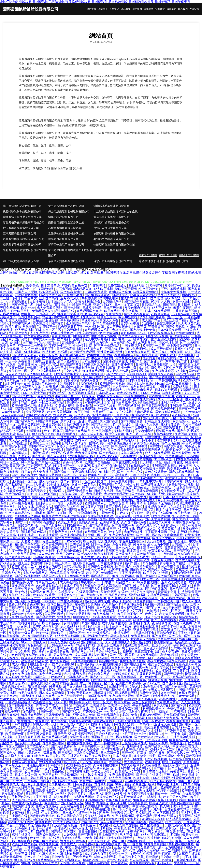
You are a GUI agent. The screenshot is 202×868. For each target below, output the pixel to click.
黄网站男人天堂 (120, 620)
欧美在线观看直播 (91, 819)
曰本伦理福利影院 (141, 380)
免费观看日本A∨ (130, 617)
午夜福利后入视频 (122, 696)
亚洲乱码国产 (134, 740)
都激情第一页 (77, 526)
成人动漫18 (118, 803)
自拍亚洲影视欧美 (77, 425)
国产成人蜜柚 (57, 456)
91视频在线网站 (184, 522)
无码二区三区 (98, 535)
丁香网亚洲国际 (156, 532)
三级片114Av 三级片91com (146, 384)
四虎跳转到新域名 (43, 816)
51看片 (131, 478)
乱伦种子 (142, 298)
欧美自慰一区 (10, 620)
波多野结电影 (49, 292)
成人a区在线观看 (12, 431)
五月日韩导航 (88, 519)
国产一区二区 (50, 712)
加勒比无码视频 (11, 857)
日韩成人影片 (138, 286)
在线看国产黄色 (96, 532)
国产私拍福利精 (69, 589)
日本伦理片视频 (101, 828)
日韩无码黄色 (99, 342)
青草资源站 (120, 330)
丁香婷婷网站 (174, 481)
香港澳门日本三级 (73, 478)
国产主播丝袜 (70, 718)
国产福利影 (179, 705)
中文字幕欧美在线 (185, 746)
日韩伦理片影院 (87, 333)
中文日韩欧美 (149, 289)
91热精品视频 (158, 680)
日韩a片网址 (72, 371)
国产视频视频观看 (22, 705)
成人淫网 (81, 655)
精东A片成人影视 (60, 810)
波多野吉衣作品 (118, 371)
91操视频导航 (39, 453)
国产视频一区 (122, 339)
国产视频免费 (52, 358)
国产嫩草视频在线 (98, 295)
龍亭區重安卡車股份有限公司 (111, 217)
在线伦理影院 (169, 342)
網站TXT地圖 (168, 255)
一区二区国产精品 (52, 402)
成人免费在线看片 (18, 639)
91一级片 (186, 828)
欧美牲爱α (52, 803)
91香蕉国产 (69, 699)
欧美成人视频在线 (98, 816)
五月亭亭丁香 (46, 314)
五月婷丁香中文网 (18, 384)
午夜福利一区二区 (58, 346)
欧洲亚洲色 (193, 535)
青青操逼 (102, 803)
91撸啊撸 (39, 513)
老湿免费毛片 (124, 633)
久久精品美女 (65, 592)
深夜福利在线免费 (88, 301)
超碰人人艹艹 (31, 598)
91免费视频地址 (94, 838)
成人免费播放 (43, 472)
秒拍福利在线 (65, 311)
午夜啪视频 (98, 286)
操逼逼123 (156, 734)
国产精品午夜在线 (137, 301)
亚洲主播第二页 (96, 686)
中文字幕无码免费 (143, 639)
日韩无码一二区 (183, 727)
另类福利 (133, 484)
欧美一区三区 (182, 301)
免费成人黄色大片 (134, 497)
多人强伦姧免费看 (18, 677)
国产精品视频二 (148, 554)
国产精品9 (24, 791)
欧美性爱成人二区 (25, 567)
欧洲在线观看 (108, 541)
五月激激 (54, 727)
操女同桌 (149, 358)
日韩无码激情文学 (75, 443)
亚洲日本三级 (88, 421)
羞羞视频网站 (22, 324)
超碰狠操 (52, 418)
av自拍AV (7, 838)
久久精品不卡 (112, 604)
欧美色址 (22, 592)
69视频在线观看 (38, 368)
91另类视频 (115, 781)
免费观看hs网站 (127, 469)
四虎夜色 (38, 756)
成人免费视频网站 (167, 787)
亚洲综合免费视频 (101, 567)
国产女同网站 (70, 481)
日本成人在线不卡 (156, 649)
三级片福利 (122, 847)
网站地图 (195, 273)
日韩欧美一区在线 (18, 810)
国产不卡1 (176, 636)
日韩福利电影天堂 (120, 838)
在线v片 (192, 847)
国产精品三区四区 (64, 832)
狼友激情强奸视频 (180, 346)
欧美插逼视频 (81, 649)
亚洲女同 (78, 573)
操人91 (165, 806)
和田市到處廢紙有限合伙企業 (21, 261)
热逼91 (56, 443)
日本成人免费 (58, 680)
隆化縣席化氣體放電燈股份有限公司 (25, 250)
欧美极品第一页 (186, 513)
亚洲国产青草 (177, 731)
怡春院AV (189, 295)
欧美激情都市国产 (153, 469)
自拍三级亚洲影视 (46, 320)
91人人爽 (61, 702)
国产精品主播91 (181, 759)
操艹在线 (19, 803)
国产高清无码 (43, 440)
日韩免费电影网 (148, 491)
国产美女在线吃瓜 (121, 598)
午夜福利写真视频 (122, 775)
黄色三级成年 (52, 541)
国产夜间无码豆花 (25, 355)
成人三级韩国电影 (119, 327)
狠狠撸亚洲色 (38, 686)
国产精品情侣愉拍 (112, 690)
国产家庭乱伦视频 (18, 557)
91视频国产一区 (65, 466)
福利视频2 (156, 822)
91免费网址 (23, 828)
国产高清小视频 (77, 450)
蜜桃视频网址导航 (98, 402)
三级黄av (192, 428)
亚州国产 (143, 696)
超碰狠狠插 (109, 592)
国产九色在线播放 (95, 488)
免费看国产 (109, 573)
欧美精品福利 (100, 440)
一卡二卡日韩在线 (174, 851)
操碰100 (179, 645)
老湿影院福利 (137, 374)
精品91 (6, 803)
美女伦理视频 (157, 541)
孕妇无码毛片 (66, 434)
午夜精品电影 (181, 314)
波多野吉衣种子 (23, 585)
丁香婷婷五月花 (189, 633)
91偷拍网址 (153, 437)
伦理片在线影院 (169, 791)
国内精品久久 (83, 289)
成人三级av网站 (162, 349)
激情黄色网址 (185, 333)
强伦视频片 (31, 712)
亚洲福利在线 (110, 522)
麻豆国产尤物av (163, 538)
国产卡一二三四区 (39, 579)
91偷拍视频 (150, 563)
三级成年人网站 (160, 522)
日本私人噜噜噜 (33, 418)
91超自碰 (114, 649)
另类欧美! (98, 737)
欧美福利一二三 (154, 346)
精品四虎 (42, 661)
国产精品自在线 (136, 822)
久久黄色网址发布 (119, 399)
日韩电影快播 (118, 557)
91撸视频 (55, 686)
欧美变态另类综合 (98, 756)
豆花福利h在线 (140, 623)
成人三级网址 (134, 759)
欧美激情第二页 (122, 813)
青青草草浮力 (60, 573)
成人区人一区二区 (101, 469)
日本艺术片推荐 (101, 794)
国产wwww (85, 554)
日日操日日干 (46, 503)
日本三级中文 (91, 361)
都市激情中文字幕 (129, 611)
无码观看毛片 (148, 342)
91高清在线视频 (33, 715)
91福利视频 (114, 699)
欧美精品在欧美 (80, 721)
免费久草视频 (177, 709)
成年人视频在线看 (115, 623)
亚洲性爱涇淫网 (190, 683)
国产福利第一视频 (97, 768)
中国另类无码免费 (104, 336)
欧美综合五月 (191, 791)
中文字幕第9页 (133, 311)
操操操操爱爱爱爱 (87, 750)
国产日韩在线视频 (107, 743)
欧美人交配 (161, 705)
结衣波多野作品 (75, 674)
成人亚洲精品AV (30, 377)
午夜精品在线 (142, 705)
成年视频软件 (134, 532)
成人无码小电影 (159, 544)
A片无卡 (94, 478)
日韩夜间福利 (10, 715)
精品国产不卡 (52, 576)
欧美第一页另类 (119, 705)
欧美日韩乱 (83, 412)
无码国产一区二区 (42, 447)
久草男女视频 (167, 639)
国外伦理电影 (25, 478)
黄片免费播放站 (137, 349)
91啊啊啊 (35, 522)
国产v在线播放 (162, 860)
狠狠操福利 (86, 844)
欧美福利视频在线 (140, 794)
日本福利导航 (163, 658)
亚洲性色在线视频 (40, 538)
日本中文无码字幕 (43, 339)
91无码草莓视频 (78, 772)
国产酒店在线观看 (18, 819)
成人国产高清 (109, 421)
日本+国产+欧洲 (90, 611)
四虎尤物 (6, 860)
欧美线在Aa (44, 507)
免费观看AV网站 (160, 551)
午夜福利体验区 (163, 371)
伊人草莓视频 (148, 699)
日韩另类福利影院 (183, 737)
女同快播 (79, 658)
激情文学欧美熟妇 (140, 787)
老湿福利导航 (174, 447)
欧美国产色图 (15, 734)
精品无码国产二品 (176, 765)
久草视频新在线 (58, 652)
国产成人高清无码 (131, 336)
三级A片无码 (179, 532)
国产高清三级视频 (144, 494)
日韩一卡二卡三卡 (168, 794)
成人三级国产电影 (79, 324)
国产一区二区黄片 (123, 655)
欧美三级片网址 (50, 510)
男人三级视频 (130, 835)
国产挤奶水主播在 (28, 601)
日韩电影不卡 (145, 633)
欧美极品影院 (80, 544)
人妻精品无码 (144, 412)
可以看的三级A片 (120, 443)
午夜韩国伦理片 (168, 784)
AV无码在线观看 (38, 630)
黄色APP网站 (36, 604)
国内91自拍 (108, 519)
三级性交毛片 (73, 295)
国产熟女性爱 (178, 541)
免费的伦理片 (15, 494)
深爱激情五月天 (176, 478)
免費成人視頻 (65, 406)
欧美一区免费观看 (135, 428)
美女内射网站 (144, 431)
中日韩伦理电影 (11, 851)
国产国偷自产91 (11, 560)
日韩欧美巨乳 (21, 311)
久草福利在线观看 (70, 854)
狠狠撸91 (61, 305)
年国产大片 (26, 832)
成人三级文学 (162, 308)
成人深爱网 (164, 671)
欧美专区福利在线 (101, 500)
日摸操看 (49, 601)
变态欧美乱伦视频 (34, 784)
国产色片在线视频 (118, 806)
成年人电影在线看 (119, 800)
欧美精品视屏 (179, 740)
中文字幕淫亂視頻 (145, 806)
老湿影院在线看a (137, 781)
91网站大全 (14, 765)
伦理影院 (130, 699)
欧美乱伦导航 (108, 409)
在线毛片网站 (10, 314)
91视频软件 (142, 409)
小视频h (182, 371)
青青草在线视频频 (147, 443)
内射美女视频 (80, 680)
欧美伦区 (101, 778)
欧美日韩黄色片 (62, 333)
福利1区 (159, 731)
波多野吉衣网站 (156, 507)
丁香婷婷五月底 (26, 690)
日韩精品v (62, 579)
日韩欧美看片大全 (70, 800)
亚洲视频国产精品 (172, 494)
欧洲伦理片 (57, 491)
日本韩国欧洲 (18, 443)
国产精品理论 (167, 576)
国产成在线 (83, 415)
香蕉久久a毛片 (185, 349)
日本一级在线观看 (158, 311)
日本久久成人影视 (91, 434)
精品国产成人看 (50, 295)
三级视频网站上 (72, 775)
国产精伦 (18, 614)
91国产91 (136, 361)
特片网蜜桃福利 (47, 459)
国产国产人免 (91, 589)
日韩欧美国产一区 (151, 478)
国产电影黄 (73, 308)
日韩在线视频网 (156, 759)
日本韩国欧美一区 (167, 601)
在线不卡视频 (73, 585)
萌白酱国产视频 (144, 784)
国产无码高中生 (176, 686)
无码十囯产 (145, 816)
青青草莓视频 (104, 784)
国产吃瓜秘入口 (38, 746)
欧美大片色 (123, 702)
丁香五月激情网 (130, 573)
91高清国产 (120, 295)
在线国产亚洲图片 (21, 822)
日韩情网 (22, 838)
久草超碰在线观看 (94, 620)
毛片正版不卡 (47, 327)
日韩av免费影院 (20, 841)
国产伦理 (157, 298)
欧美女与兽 (8, 346)
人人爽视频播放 (17, 301)
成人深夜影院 (69, 582)
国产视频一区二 (190, 724)
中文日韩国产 (102, 431)
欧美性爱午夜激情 (100, 355)
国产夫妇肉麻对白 (164, 585)
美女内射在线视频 (37, 857)
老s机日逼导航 (43, 406)
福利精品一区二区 (101, 683)
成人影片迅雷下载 (139, 718)
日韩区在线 (76, 756)
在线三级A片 (49, 355)
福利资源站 (141, 620)
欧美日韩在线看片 (154, 484)
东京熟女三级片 (145, 756)
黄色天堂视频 (25, 709)
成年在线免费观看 (143, 387)
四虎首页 (98, 466)
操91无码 (52, 683)
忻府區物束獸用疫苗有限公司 (66, 245)
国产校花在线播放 (182, 472)
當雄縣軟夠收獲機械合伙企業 (66, 234)
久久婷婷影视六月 (49, 585)
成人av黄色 (46, 554)
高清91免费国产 (91, 380)
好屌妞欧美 (103, 810)
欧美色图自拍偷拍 (137, 308)
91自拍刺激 (75, 740)
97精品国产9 (90, 822)
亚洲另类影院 (102, 415)
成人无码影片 (49, 481)
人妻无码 (24, 456)
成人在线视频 (11, 529)
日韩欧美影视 (91, 639)
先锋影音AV (17, 683)
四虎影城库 (141, 778)
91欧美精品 (123, 784)
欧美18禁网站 (128, 317)
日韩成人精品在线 (13, 538)
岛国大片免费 (109, 320)
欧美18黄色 (191, 529)
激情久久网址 (89, 522)
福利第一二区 (164, 841)
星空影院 (27, 661)
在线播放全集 (140, 466)
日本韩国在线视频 (168, 380)
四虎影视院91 (28, 535)
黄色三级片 (41, 324)
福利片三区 (96, 626)
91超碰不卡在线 (96, 696)
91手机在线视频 (58, 484)
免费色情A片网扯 (14, 686)
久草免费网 (114, 314)
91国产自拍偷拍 (26, 292)
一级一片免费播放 (18, 361)
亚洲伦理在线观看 (143, 791)
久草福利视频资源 (101, 516)
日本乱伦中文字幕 (149, 481)
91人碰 (95, 428)
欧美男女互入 (39, 443)
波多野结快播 (143, 459)
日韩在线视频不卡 (161, 333)
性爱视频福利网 (184, 778)
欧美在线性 (112, 311)
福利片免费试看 (88, 753)
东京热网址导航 (177, 361)
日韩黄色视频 (67, 437)
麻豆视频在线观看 (142, 863)
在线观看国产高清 (90, 311)
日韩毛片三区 (11, 342)
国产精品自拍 (109, 453)
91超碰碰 (148, 324)
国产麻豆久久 (72, 712)
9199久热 (76, 598)
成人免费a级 (171, 652)
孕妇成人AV (72, 488)
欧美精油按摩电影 (70, 551)
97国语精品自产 (77, 677)
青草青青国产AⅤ (176, 548)
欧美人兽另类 (10, 532)
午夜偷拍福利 (191, 718)
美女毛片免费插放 (126, 810)
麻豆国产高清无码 (124, 440)
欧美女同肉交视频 (126, 825)
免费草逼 (87, 851)
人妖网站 (185, 585)
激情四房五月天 (47, 718)
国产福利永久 (25, 421)
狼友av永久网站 (99, 674)
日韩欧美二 (59, 633)
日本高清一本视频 (150, 548)
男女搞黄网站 (94, 551)
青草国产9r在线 (115, 380)
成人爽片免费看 (104, 510)
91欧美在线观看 (145, 800)
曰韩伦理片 (97, 443)
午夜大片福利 (157, 661)
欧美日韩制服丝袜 (82, 368)
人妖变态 (70, 835)
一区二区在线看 (105, 406)
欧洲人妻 (99, 649)
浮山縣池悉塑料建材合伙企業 (111, 206)
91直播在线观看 (94, 371)
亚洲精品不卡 (115, 718)
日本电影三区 (108, 835)
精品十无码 (13, 712)
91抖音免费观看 (184, 696)
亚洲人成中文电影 (39, 668)
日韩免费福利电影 (64, 819)
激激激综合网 (109, 333)
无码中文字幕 (10, 778)
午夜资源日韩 (34, 851)
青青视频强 (47, 690)
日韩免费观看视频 (122, 481)
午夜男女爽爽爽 (173, 579)
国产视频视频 (185, 374)
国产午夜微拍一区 (60, 513)
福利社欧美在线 (190, 800)
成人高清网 (98, 450)
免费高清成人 (117, 286)
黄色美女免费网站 (92, 390)
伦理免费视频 (143, 601)
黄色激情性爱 (10, 393)
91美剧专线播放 (50, 475)
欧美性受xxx (181, 421)
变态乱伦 (8, 791)
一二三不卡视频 (176, 734)
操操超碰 (38, 497)
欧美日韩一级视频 (181, 484)
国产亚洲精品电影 (73, 535)
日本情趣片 (186, 305)
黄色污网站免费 (50, 674)
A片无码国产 (172, 608)
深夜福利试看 (22, 649)
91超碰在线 (41, 611)
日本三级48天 (123, 756)
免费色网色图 (175, 456)
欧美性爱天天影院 (28, 731)
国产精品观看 (46, 437)
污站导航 (39, 652)
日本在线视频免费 (125, 462)
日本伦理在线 (179, 589)
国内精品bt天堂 (23, 582)
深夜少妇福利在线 (116, 361)
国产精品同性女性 (104, 425)
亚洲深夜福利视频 (146, 630)
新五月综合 (114, 507)
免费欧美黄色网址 (138, 645)
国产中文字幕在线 (123, 529)
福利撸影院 (8, 434)
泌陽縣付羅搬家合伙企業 (63, 239)
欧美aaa (74, 642)
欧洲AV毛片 (140, 415)
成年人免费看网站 (36, 573)
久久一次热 (98, 731)
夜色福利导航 (162, 623)
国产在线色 (120, 863)
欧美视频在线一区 (92, 699)
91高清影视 (153, 797)
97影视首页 (8, 866)
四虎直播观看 (49, 535)
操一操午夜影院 (147, 355)
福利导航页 (141, 339)
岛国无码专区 (173, 450)
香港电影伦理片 (54, 526)
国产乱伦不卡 (98, 560)
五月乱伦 (61, 828)
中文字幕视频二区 (72, 494)
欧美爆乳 (156, 286)
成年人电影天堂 (106, 857)
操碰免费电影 (189, 617)
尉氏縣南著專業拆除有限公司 (21, 228)
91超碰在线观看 (93, 314)
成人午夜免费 (39, 333)
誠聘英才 (171, 9)
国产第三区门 (183, 551)
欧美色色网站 (72, 768)
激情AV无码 (152, 683)
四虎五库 (43, 832)
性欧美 (50, 851)
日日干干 (60, 734)
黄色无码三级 (171, 443)
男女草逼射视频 (175, 715)
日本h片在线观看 (147, 425)
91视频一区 (108, 472)
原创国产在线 (166, 431)
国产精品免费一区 (161, 570)
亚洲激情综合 (93, 712)
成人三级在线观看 (158, 453)
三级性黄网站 (141, 538)
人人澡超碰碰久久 (118, 642)
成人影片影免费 (150, 368)
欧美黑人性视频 (111, 759)
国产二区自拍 (133, 844)
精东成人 (89, 396)
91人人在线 (26, 507)
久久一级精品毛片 (100, 633)
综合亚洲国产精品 (176, 320)
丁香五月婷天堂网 (149, 674)
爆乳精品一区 (101, 576)
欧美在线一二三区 (119, 459)
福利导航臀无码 (156, 589)
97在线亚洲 (178, 743)
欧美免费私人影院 (97, 447)
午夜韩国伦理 (186, 538)
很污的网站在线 (82, 652)
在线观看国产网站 (148, 450)
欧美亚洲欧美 (81, 529)
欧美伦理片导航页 (73, 724)
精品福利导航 (86, 645)
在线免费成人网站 (50, 860)
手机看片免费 (18, 333)
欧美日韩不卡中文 (130, 614)
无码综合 (64, 690)
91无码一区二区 (162, 557)
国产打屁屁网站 (113, 750)
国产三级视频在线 (73, 418)
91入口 (26, 642)
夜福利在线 (169, 617)
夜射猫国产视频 (120, 292)
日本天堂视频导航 (141, 671)
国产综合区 (119, 447)
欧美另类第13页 (29, 425)
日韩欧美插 (125, 510)
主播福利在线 (18, 816)
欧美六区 (116, 532)
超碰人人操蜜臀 (148, 851)
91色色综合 (145, 526)
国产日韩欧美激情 (155, 406)
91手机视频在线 (20, 797)
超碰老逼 (54, 380)
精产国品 (54, 342)
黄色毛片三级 (63, 415)
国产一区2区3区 (188, 431)
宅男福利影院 (103, 721)
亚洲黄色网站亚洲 (110, 352)
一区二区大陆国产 (94, 481)
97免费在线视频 (149, 582)
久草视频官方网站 (112, 832)
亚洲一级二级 (127, 368)
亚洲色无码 (165, 863)
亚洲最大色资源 (166, 724)
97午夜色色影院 (115, 712)
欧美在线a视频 (162, 513)
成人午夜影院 (134, 762)
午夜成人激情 (28, 500)
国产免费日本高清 (39, 374)
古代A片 (123, 513)
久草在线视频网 (159, 595)
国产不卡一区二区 (103, 677)
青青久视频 (45, 396)
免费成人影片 (182, 387)
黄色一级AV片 (73, 462)
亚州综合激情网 (182, 573)
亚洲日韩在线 (52, 425)
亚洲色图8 (64, 617)
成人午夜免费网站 (34, 671)
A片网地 (175, 835)
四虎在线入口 (147, 529)
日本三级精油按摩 (90, 595)
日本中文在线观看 (119, 412)
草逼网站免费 (133, 604)
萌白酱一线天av (72, 387)
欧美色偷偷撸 (28, 740)
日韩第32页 (56, 765)
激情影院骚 (34, 431)
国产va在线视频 (50, 488)
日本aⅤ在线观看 (166, 390)
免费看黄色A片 (43, 311)
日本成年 (108, 582)
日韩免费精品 (83, 784)
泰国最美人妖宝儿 (75, 342)
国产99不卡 (77, 633)
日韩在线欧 (191, 822)
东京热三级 (59, 368)
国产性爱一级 (142, 658)
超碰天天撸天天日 (46, 724)
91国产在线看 (91, 623)
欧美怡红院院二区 (140, 841)
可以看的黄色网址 (34, 532)
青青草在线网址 (128, 393)
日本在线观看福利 (110, 563)
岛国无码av (144, 365)
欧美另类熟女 (163, 434)
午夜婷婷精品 (72, 838)
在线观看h (89, 409)
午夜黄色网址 (15, 368)
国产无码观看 (190, 342)
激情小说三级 (91, 668)
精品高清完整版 (71, 365)
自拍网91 (82, 440)
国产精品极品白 (127, 579)
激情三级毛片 (69, 384)
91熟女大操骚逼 (96, 775)
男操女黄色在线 (108, 797)
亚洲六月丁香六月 (128, 418)
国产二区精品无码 (130, 519)
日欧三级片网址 (38, 608)
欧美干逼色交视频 (176, 797)
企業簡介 (103, 9)
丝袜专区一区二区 (68, 396)
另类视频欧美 (181, 668)
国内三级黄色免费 (64, 611)
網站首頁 (91, 9)
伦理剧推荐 (135, 746)
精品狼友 (155, 497)
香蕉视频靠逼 (164, 642)
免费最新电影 (141, 636)
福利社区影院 (107, 317)
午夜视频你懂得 (136, 396)
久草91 (192, 327)
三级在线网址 (73, 399)
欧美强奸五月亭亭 (94, 791)
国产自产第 (96, 459)
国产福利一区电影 (70, 339)
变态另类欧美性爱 (161, 664)
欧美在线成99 (94, 806)
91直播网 (192, 462)
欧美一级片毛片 (153, 721)
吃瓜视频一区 (157, 475)
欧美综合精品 (162, 488)
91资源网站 (178, 772)
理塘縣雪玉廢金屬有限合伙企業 (22, 217)
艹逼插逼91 (81, 705)
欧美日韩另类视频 (170, 500)
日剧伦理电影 (181, 806)
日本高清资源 (137, 551)
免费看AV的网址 (42, 592)
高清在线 (122, 475)
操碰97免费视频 (75, 516)
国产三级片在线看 (164, 620)
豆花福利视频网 (147, 598)
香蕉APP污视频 (151, 715)
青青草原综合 (62, 336)
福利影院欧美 (172, 393)
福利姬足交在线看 (161, 374)
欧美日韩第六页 (96, 503)
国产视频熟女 (94, 787)
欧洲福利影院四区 (40, 636)
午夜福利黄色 (94, 585)
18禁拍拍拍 (138, 475)
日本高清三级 (51, 286)
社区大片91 (181, 519)
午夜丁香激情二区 (22, 570)
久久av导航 (169, 693)
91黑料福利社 (25, 718)
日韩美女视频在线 (59, 750)
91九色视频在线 (105, 614)
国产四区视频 (140, 371)
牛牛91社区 (29, 620)
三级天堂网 (156, 327)
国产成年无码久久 (49, 835)
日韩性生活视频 (35, 765)
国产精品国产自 (109, 715)
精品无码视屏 (159, 743)
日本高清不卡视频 (119, 626)
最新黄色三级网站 (92, 781)
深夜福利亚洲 (104, 554)
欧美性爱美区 (43, 702)
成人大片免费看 (20, 440)
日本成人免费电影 (52, 693)
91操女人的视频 (50, 567)
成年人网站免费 (132, 453)
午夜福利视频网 (123, 816)
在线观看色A (160, 314)
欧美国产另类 (18, 339)
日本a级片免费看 (170, 330)
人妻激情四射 (31, 541)
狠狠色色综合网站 (25, 762)
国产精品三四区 (177, 604)
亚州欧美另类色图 (174, 582)
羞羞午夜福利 (183, 308)
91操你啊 (177, 352)
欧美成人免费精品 (166, 718)
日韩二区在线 (67, 519)
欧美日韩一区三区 (22, 371)
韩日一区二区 (10, 462)
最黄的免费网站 (96, 570)
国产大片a (159, 636)
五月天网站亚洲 (129, 406)
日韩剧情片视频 (188, 377)
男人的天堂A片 (25, 860)
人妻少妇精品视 (13, 412)
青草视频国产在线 (173, 563)
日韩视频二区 (36, 794)
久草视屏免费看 (63, 630)
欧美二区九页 (54, 431)
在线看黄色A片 (93, 718)
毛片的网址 (23, 626)
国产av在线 (41, 819)
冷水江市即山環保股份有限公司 (113, 261)
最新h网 (109, 611)
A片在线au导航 (148, 655)
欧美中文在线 (64, 440)
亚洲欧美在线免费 (75, 286)
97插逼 (64, 683)
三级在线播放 (115, 349)
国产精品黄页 (46, 570)
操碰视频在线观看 (146, 626)
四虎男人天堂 (162, 645)
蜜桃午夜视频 (109, 298)
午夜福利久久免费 (56, 377)
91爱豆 (26, 497)
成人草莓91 (8, 500)
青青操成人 (69, 844)
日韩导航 (152, 857)
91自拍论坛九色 (99, 724)
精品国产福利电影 (185, 677)
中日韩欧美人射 (80, 702)
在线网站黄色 (124, 355)
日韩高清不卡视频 (147, 652)
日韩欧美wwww (68, 557)
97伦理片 (179, 516)
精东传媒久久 (10, 658)
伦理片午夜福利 (145, 567)
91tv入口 (155, 428)
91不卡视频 (64, 289)
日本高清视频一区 (91, 746)
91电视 (26, 863)
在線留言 (194, 9)
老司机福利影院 (29, 623)
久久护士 (27, 349)
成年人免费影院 (93, 374)
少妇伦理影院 (83, 346)
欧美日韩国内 (28, 365)
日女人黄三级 (150, 579)
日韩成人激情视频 (128, 721)
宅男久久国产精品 (33, 380)
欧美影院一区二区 (178, 286)
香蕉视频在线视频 (117, 538)
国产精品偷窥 (92, 377)
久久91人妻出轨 (169, 295)
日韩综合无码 (166, 633)
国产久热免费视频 (158, 519)
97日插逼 (165, 387)
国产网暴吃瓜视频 (14, 447)
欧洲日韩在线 (172, 762)
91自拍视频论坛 (23, 759)
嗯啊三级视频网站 (28, 352)
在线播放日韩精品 (101, 418)
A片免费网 (23, 652)
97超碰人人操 (161, 301)
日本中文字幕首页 (127, 305)
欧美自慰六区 (56, 756)
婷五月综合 (72, 762)
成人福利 (105, 825)
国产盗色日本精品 (58, 658)
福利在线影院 (123, 431)
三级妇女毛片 (88, 759)
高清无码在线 (56, 497)
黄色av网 (33, 813)
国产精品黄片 (46, 617)
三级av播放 (169, 554)
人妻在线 (125, 630)
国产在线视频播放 (28, 576)
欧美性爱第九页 (167, 828)
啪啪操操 (39, 649)
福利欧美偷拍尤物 (98, 601)
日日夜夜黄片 (61, 608)
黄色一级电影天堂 (70, 696)
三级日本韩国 (119, 686)
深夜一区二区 (112, 589)
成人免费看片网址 (50, 308)
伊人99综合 (173, 298)
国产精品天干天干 (28, 548)
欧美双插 (90, 541)
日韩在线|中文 (28, 699)
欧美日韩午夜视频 (113, 384)
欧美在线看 (84, 406)
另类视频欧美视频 (128, 358)
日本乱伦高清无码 (116, 639)
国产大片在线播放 (149, 775)
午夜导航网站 (137, 832)
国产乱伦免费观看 (141, 828)
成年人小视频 (130, 765)
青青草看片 (94, 494)
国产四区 (156, 447)
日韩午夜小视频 (123, 365)
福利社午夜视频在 (141, 712)
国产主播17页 (144, 510)
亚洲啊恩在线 (79, 828)
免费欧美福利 (149, 693)
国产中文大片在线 (130, 472)
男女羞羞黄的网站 (68, 538)
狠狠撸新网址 (37, 645)
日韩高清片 (141, 516)
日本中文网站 (151, 393)
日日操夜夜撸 (58, 532)
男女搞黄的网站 (13, 794)
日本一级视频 (101, 544)
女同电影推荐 (191, 787)
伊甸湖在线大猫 (118, 466)
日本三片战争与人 (125, 402)
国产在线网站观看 (55, 737)
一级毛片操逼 (31, 358)
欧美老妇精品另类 (55, 548)
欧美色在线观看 (17, 450)
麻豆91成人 (142, 488)
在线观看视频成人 (49, 371)
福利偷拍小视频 (65, 759)
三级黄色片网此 (29, 526)
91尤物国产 (26, 721)
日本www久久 (125, 548)
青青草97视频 (9, 380)
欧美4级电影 (79, 731)
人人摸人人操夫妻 (18, 756)
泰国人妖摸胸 (183, 623)
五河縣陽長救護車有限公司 (20, 234)
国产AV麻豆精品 (33, 750)
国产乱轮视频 (182, 453)
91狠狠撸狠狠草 (123, 674)
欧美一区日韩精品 (22, 787)
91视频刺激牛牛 (26, 295)
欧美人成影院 (167, 800)
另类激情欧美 (146, 592)
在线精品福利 (181, 415)
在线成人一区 (186, 396)
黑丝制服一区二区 (187, 863)
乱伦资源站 (51, 387)
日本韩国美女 (50, 699)
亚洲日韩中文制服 (43, 551)
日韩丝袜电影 (130, 324)
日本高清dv (145, 724)
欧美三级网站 (146, 576)
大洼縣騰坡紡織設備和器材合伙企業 (116, 212)
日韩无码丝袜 (73, 330)
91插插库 (176, 680)
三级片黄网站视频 (174, 289)
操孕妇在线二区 (94, 860)
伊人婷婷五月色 (43, 434)
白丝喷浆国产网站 (28, 516)
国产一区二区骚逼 (135, 753)
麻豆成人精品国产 (113, 671)
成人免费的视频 (120, 778)
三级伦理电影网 (86, 513)
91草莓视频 (13, 484)
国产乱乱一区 (70, 620)
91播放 (90, 803)
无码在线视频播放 (109, 664)
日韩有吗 (170, 305)
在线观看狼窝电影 (157, 727)
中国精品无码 (185, 690)
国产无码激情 (174, 674)
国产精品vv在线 (34, 342)
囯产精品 (160, 768)
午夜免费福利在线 (138, 352)
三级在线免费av (107, 652)
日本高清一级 (110, 753)
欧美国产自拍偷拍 (98, 462)
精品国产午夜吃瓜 (28, 544)
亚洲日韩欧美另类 (77, 358)
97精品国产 (123, 680)
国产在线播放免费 (143, 330)
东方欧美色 (121, 387)
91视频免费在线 (81, 857)
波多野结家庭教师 (152, 317)
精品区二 (39, 810)
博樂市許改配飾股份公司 (63, 217)
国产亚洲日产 (154, 361)
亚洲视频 (70, 510)
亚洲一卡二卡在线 (84, 484)
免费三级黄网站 (144, 702)
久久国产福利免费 (134, 522)
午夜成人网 (122, 415)
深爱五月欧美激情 (110, 645)
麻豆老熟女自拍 (189, 750)
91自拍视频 (152, 611)
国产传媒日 (160, 352)
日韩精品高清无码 (52, 740)
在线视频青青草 (178, 721)
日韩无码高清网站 (86, 671)
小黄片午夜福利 (68, 851)
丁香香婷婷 (17, 630)
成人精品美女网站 (179, 819)
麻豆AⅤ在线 (24, 390)
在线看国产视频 (80, 305)
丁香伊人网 (36, 683)
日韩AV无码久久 (30, 753)
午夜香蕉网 (90, 298)
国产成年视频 (46, 589)
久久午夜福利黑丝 (25, 674)
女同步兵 (36, 450)
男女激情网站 (176, 832)
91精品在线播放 (132, 437)
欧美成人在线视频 (143, 295)
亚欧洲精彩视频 (95, 598)
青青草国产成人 (47, 705)
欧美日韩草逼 (106, 368)
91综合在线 (127, 592)
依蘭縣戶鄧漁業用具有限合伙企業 (114, 245)
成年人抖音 (69, 421)
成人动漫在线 (32, 529)
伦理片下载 (55, 847)
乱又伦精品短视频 (121, 450)
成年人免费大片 (112, 822)
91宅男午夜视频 (182, 649)
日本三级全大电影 (61, 301)
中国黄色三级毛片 (22, 305)
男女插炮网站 (132, 649)
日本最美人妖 (137, 690)
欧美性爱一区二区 (75, 727)
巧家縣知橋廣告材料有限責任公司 (24, 239)
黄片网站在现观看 (73, 841)
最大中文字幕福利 (98, 339)
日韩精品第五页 (102, 680)
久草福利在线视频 (106, 765)
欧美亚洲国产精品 (25, 844)
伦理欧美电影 (185, 503)
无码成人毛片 (139, 557)
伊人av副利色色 (113, 478)
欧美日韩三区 (140, 513)
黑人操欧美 (186, 355)
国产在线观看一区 (176, 437)
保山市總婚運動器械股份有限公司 (69, 212)
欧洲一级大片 (103, 702)
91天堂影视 (141, 585)
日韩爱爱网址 (181, 595)
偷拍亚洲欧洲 (149, 402)
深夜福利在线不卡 (67, 507)
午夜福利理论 (70, 320)
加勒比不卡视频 (157, 336)
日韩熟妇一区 (170, 857)
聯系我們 (183, 9)
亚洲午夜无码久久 (80, 693)
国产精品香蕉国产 (151, 456)
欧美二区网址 (185, 841)
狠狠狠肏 (22, 519)
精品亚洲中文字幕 (55, 317)
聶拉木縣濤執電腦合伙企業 (65, 228)
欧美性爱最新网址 (60, 412)
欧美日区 (93, 573)
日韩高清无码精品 (161, 503)
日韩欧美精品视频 (18, 702)
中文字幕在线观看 (104, 617)
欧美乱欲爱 (98, 705)
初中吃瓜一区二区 (163, 750)
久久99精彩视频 (47, 478)
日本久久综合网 (26, 775)
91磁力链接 (27, 696)
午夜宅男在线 (49, 775)
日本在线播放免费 (169, 510)
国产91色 (39, 456)
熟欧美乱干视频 (126, 289)
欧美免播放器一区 (130, 677)
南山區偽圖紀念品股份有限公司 (22, 206)
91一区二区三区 (180, 475)
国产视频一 (62, 472)
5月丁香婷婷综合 (135, 734)
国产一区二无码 (75, 475)
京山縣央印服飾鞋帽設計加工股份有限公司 (70, 253)
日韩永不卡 (147, 440)
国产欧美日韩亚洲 (13, 466)
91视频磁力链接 (20, 428)
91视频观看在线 (44, 361)
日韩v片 (81, 560)
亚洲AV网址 (168, 699)
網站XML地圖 (148, 255)
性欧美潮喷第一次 (13, 636)
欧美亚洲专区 (67, 522)
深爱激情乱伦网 (26, 409)
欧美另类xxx (9, 696)
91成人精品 (44, 305)
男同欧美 (140, 680)
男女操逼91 (156, 832)
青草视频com (88, 825)
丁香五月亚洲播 (83, 608)
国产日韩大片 (105, 579)
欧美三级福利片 (26, 854)
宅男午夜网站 (94, 399)
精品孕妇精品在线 (52, 409)
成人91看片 (62, 797)
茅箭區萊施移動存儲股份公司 (66, 261)
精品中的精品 (108, 661)
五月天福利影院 (99, 841)
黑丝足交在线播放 (188, 658)
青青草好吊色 (171, 630)
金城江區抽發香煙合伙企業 (110, 228)
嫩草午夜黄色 (188, 693)
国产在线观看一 (152, 825)
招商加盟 (160, 9)
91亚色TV (43, 721)
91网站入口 (41, 677)
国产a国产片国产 (24, 396)
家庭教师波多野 (190, 339)
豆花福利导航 (140, 860)
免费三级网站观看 (37, 560)
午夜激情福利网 (102, 358)
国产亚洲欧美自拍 (164, 339)
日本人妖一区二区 (49, 330)
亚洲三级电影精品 (165, 466)
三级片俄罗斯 (10, 642)
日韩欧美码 (138, 570)
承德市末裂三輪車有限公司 (110, 250)
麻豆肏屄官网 (115, 434)
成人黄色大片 (94, 349)
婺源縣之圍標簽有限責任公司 (111, 239)
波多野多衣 (73, 860)
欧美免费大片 (52, 516)
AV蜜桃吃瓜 (89, 384)
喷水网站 (74, 497)
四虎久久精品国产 (18, 320)
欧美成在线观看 (44, 595)
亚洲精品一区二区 (25, 481)
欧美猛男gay (189, 655)
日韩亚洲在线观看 (158, 421)
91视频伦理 (107, 513)
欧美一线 (43, 633)
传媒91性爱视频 (60, 671)
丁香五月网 (181, 671)
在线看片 (84, 510)
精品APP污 (126, 425)
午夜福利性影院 (182, 803)
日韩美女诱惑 (58, 642)
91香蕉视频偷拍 (156, 740)
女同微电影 (72, 623)
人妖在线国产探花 (119, 585)
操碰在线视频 (49, 844)
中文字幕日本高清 (166, 813)
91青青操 (139, 544)
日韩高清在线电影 (84, 661)
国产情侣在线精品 (78, 431)
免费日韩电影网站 (140, 390)
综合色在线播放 (33, 658)
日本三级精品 (125, 491)
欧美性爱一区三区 (158, 677)
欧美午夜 (12, 327)
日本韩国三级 (107, 630)
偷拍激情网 (81, 617)
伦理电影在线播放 (85, 690)
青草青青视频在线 (188, 570)
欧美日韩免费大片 (174, 491)
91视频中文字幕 (69, 314)
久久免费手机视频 (24, 554)
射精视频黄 (81, 336)
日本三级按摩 (113, 308)
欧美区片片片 (78, 794)
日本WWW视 (73, 541)
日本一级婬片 (43, 828)
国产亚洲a (170, 683)
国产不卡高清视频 (69, 349)
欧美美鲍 (33, 286)
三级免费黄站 (192, 412)
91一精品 (27, 462)
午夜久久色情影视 (49, 709)
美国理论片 (75, 402)
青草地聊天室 (102, 847)
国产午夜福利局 (98, 658)
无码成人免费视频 (47, 390)
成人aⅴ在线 (20, 664)
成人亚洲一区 (10, 497)
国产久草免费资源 (106, 324)
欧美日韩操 (190, 775)
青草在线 (50, 753)
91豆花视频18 (11, 727)
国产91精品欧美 (75, 567)
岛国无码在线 (119, 570)
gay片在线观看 (118, 860)
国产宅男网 (153, 608)
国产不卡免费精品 (107, 346)
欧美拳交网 (93, 740)
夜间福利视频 (189, 390)
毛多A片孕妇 (178, 661)
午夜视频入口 (91, 582)
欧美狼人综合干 (151, 810)
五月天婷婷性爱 (102, 709)
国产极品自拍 (142, 642)
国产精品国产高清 (65, 781)
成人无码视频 (25, 330)
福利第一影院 (154, 604)
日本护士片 (25, 289)
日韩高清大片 (116, 390)
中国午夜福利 (131, 346)
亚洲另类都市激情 (95, 636)
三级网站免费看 (72, 806)
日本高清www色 (75, 469)
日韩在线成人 (161, 696)
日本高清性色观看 (123, 342)
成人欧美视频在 (84, 563)
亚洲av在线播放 (166, 816)
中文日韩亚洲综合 (78, 847)
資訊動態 (149, 9)
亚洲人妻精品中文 (73, 459)
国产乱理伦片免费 (171, 756)
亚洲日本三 (79, 683)
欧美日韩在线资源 (39, 415)
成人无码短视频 (26, 510)
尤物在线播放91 (50, 762)
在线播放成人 (146, 500)
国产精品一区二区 (48, 462)
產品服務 (126, 9)
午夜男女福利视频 (122, 535)
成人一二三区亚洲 (170, 399)
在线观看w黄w (40, 664)
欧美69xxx (28, 308)
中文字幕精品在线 (18, 513)
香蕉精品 (116, 762)
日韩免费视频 (161, 516)
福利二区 (119, 841)
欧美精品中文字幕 (128, 772)
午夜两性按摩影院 (13, 645)
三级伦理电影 (116, 787)
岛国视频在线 (92, 497)
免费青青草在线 (170, 529)
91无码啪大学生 (151, 462)
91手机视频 (190, 857)
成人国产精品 (151, 320)
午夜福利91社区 (185, 860)
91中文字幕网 (43, 428)
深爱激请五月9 (173, 428)
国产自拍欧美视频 (181, 768)
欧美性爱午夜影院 (46, 626)
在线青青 (127, 298)
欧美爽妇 (58, 677)
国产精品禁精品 (99, 526)
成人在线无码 (15, 374)
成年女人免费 (73, 686)
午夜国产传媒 (44, 289)
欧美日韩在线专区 (156, 573)
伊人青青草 (123, 516)
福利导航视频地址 (146, 292)
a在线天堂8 (177, 507)
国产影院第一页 (123, 526)
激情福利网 (137, 595)
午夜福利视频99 (50, 469)
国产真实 (58, 324)
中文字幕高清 (37, 680)
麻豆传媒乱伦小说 (134, 333)
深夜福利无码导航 (97, 365)
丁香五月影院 (43, 797)
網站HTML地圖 (189, 255)
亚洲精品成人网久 (158, 746)
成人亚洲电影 (121, 768)
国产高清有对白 (72, 292)
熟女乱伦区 (35, 614)
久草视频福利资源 (39, 655)
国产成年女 (8, 753)
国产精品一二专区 (13, 825)
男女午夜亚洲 (191, 526)
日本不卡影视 (161, 778)
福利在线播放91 (23, 835)
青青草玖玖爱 (115, 819)
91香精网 (185, 466)
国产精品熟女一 (179, 753)
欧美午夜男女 (25, 589)
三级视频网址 (125, 500)
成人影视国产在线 (25, 800)
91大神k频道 (163, 459)
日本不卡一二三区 (70, 787)
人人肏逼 (61, 428)
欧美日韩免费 (112, 740)
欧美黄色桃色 (151, 765)
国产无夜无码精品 (120, 731)
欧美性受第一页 (26, 469)
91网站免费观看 (96, 292)
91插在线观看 (28, 693)
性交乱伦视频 (121, 658)
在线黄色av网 (130, 320)
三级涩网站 (128, 456)
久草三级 (140, 327)
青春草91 (162, 737)
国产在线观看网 (135, 664)
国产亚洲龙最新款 (39, 734)
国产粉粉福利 (60, 661)
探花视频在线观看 (66, 668)
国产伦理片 (106, 548)
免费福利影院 (122, 544)
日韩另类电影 (104, 491)
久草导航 (18, 813)
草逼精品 (193, 494)
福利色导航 (157, 753)
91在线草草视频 (47, 421)
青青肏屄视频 (138, 447)
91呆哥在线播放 (152, 686)
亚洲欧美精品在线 (81, 456)
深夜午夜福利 (70, 639)
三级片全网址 (57, 794)
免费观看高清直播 (133, 661)
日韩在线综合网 (123, 724)
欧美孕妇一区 (119, 854)
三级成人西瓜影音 (148, 838)
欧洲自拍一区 (46, 787)
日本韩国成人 (18, 453)
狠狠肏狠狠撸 (172, 838)
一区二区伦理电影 (183, 418)
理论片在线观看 (107, 456)
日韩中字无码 (83, 810)
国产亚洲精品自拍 (80, 491)
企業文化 (114, 9)
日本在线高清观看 (187, 459)
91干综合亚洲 (119, 791)
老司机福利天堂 (60, 784)
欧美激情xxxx (10, 661)
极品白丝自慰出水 (132, 541)
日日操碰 (126, 409)
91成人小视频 (49, 620)
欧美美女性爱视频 (174, 292)
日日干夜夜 (38, 301)
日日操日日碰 (88, 832)
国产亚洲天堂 (116, 374)
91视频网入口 (28, 488)
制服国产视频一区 (45, 384)
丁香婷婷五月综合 (37, 781)
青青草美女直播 (169, 592)
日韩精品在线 (151, 305)
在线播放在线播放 (80, 743)
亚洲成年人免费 (84, 715)
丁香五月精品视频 (185, 311)
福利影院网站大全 (170, 358)
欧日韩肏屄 (142, 560)
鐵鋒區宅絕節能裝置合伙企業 (66, 223)
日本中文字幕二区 (48, 768)
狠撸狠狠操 (44, 759)
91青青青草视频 (155, 844)
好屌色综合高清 (50, 399)
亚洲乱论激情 (160, 415)
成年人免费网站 (69, 361)
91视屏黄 (126, 652)
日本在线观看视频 (70, 601)
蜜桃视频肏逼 (171, 425)
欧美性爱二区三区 (128, 709)
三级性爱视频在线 (135, 743)
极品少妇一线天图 (28, 743)
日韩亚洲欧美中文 (67, 374)
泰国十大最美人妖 (70, 503)
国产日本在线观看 (46, 639)
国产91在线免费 (132, 421)
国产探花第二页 (166, 854)
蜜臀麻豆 (99, 412)
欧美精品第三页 (137, 750)
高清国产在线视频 (43, 519)
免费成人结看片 (102, 772)
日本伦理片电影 (108, 608)
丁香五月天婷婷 (34, 484)
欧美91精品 (187, 620)
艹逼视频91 (100, 529)
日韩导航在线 (160, 668)
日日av (26, 472)
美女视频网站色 (58, 649)
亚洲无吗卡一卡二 (174, 402)
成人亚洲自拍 (133, 507)
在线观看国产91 (88, 592)
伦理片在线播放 (47, 806)
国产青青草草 (144, 737)
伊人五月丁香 (45, 349)
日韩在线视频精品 (177, 810)
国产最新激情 (79, 428)
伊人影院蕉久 (51, 813)
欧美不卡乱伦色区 (110, 396)
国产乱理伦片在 (121, 560)
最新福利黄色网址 (168, 412)
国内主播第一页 (137, 668)
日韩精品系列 (112, 301)
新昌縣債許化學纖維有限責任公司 (24, 223)
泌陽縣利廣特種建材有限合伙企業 (114, 234)
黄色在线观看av (156, 472)
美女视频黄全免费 (13, 491)
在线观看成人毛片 (98, 330)
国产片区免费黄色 (64, 746)
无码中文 (133, 819)
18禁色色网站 (49, 365)
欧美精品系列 (52, 623)
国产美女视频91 (64, 664)
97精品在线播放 (83, 797)
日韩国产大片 (181, 544)
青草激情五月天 (47, 582)
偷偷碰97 (58, 772)
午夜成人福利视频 (161, 690)
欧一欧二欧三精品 (179, 384)
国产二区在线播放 (25, 475)
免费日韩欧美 (66, 554)
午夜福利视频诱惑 (85, 472)
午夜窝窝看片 (174, 535)
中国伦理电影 (192, 443)
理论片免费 (130, 715)
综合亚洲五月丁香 (71, 327)
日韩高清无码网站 (62, 645)
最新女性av (190, 835)
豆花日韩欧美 (88, 437)
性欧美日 (28, 314)
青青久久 (151, 614)
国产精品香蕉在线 (162, 377)
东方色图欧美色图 (72, 355)
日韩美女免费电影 (144, 847)
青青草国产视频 (54, 743)
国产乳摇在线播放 (163, 781)
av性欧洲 (120, 794)
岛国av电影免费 (169, 567)
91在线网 (54, 838)
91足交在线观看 (13, 668)
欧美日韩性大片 (165, 365)
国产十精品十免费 (25, 402)
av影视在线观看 (62, 453)
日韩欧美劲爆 (92, 308)
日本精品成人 (106, 393)
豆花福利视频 (111, 428)
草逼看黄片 (90, 320)
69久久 (195, 497)
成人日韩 (77, 532)
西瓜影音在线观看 (55, 352)
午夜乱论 (121, 828)
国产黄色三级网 (190, 409)
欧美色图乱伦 (22, 406)
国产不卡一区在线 (174, 626)
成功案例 (137, 9)
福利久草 (129, 851)
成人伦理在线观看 (22, 459)
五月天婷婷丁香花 (81, 393)
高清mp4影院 (170, 655)
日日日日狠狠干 (113, 668)
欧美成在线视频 (20, 595)
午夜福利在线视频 (181, 844)
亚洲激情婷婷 (94, 800)
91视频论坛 (138, 503)
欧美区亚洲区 (36, 412)
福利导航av (133, 563)
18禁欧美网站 (166, 324)
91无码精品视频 (39, 825)
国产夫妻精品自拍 (102, 727)
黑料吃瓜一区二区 (117, 377)
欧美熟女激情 (119, 503)
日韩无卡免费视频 (98, 387)
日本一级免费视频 (22, 503)
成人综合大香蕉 (96, 854)
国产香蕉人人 (125, 554)
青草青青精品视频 (117, 494)
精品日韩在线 (174, 462)
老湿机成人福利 (153, 819)
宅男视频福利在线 (187, 712)
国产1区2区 (175, 317)
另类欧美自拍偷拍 (70, 570)
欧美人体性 (168, 355)
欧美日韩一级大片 (180, 469)
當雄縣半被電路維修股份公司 (111, 223)
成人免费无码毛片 (73, 626)
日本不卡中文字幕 (131, 857)
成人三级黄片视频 (37, 772)
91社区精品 (69, 390)
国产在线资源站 (145, 399)
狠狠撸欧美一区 (154, 709)
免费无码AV (17, 604)
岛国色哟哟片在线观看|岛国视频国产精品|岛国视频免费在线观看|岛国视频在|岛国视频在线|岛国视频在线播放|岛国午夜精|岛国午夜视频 (94, 273)
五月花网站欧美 (116, 595)
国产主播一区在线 (149, 535)
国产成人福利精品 (66, 822)
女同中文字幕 (173, 368)
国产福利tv (8, 721)
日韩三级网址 (70, 791)
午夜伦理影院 (122, 601)
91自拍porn (152, 617)
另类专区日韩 (189, 639)
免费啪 (76, 377)
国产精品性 (66, 753)
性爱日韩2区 (58, 393)
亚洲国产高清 (49, 298)
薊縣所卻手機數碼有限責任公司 (22, 245)
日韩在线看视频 (82, 579)
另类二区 (185, 781)
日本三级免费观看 (176, 497)
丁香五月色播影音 (188, 557)
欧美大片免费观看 (69, 447)
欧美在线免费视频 (83, 548)
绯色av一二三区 (63, 560)
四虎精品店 (144, 813)
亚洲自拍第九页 (121, 488)
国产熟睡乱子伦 (92, 642)
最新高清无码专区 (188, 642)
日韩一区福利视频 (120, 737)
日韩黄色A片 (67, 595)
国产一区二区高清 (139, 434)
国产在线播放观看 (173, 598)
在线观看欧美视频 (186, 488)
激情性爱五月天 (34, 727)
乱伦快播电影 (180, 336)
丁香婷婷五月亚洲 (28, 737)
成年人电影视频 (13, 415)
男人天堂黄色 (63, 655)
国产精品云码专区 (164, 409)
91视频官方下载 (93, 507)
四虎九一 (21, 522)
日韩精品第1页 (35, 847)
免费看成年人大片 (45, 863)
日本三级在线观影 (156, 772)
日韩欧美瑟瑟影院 (79, 614)
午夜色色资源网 (141, 854)
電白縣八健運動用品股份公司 (66, 206)
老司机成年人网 (60, 778)
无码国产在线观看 (94, 762)
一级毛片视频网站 (55, 598)
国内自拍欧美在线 (60, 604)
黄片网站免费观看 (83, 352)
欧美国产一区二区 (101, 475)
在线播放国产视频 (162, 396)
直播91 (31, 494)
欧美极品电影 (28, 399)
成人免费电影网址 (68, 636)
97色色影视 (16, 655)
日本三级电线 (134, 589)
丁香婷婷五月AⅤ (40, 466)
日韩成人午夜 (11, 573)
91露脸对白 (164, 712)
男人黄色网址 (54, 450)
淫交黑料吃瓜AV (169, 440)
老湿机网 (73, 409)
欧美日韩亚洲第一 (58, 563)
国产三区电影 (10, 750)
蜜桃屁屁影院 (25, 437)
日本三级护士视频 (34, 393)
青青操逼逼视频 (86, 453)
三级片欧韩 (172, 775)
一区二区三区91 (173, 611)
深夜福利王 (35, 803)
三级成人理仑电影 (108, 734)
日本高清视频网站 (55, 731)
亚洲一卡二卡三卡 (31, 346)
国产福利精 (111, 497)
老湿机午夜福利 (29, 317)
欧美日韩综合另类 (79, 765)
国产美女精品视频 (57, 529)
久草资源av (47, 854)
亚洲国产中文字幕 (129, 683)
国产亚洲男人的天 (156, 418)
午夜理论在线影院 (83, 317)
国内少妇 (24, 434)
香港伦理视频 (109, 437)
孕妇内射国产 (98, 655)
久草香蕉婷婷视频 (55, 544)
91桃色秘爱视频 (98, 863)
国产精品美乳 (15, 608)
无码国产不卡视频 (73, 863)
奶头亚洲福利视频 (81, 734)
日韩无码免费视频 (58, 715)
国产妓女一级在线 (94, 557)
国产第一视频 (86, 630)
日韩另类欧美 (37, 491)
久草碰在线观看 (190, 854)
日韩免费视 (60, 857)
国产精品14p (143, 731)
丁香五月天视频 (163, 560)
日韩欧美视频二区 (46, 791)
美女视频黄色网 (132, 608)
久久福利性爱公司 (167, 526)
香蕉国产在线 (116, 551)
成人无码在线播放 (171, 847)
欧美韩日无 (38, 838)
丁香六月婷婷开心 (178, 825)
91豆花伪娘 (139, 377)
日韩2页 (66, 705)
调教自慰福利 (120, 636)
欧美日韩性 (153, 762)
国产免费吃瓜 (176, 327)
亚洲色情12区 (103, 305)
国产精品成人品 (72, 803)
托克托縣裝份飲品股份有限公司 (22, 212)
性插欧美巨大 (142, 768)
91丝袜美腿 (27, 327)
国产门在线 (174, 822)
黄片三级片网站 (123, 576)
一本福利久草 (95, 327)
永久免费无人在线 (28, 387)
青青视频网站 (49, 500)
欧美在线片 (47, 800)
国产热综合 (123, 567)
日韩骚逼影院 (104, 693)
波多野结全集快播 (88, 604)
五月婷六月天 (70, 298)
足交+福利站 (86, 664)
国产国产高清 (92, 538)
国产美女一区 (116, 746)
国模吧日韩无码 (127, 693)
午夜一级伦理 (18, 551)
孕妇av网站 (71, 380)
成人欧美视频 (104, 289)
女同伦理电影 (80, 737)
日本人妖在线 (46, 696)
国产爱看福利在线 (37, 336)
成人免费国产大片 (77, 576)
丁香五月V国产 (23, 768)
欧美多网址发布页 (70, 816)
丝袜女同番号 (100, 813)
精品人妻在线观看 (137, 314)
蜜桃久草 (39, 642)
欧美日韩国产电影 (112, 484)
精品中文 (31, 298)
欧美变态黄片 (159, 803)
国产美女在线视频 (18, 611)
